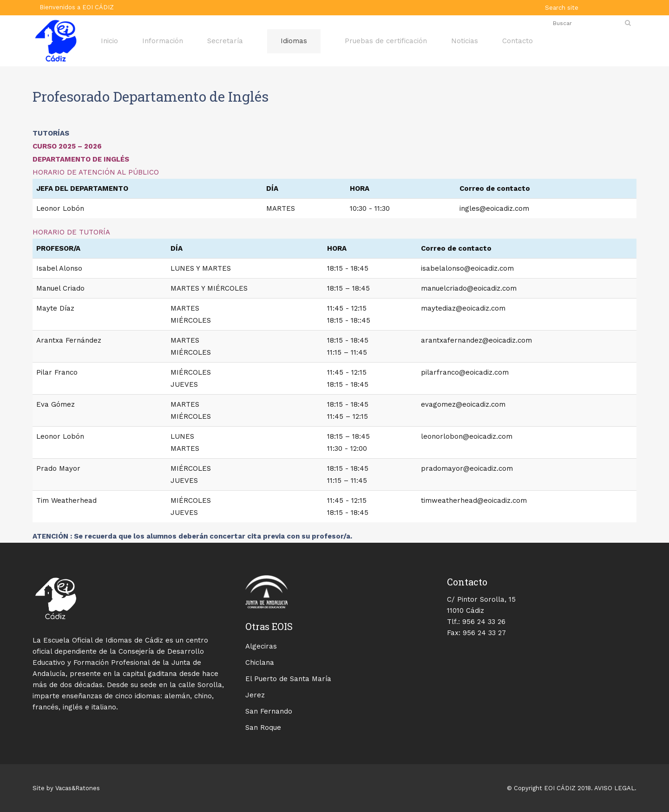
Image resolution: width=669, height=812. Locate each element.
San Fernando (269, 711)
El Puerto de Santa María (288, 679)
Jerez (255, 695)
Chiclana (260, 663)
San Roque (263, 728)
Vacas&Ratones (78, 788)
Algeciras (261, 646)
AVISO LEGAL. (615, 788)
